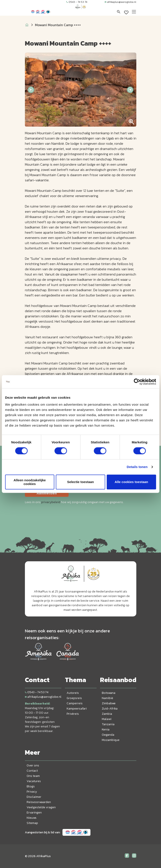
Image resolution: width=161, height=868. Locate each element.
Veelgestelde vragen (41, 807)
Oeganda (108, 735)
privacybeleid (51, 502)
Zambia (107, 714)
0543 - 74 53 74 (77, 2)
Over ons (33, 765)
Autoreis (73, 693)
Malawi (107, 719)
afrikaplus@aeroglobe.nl (120, 2)
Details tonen (137, 467)
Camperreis (75, 703)
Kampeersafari (77, 709)
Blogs (31, 786)
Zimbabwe (109, 703)
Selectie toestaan (80, 482)
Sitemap (32, 823)
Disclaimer (34, 797)
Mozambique (111, 740)
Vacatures (34, 781)
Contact (32, 771)
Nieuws (32, 818)
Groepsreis (74, 698)
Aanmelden (47, 493)
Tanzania (108, 724)
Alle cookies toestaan (131, 482)
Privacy (32, 792)
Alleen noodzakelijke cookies (30, 482)
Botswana (109, 693)
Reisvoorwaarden (39, 802)
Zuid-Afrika (110, 709)
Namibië (107, 698)
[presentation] (31, 90)
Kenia (106, 729)
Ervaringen (34, 813)
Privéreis (73, 714)
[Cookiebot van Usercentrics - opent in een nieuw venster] (137, 382)
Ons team (33, 776)
